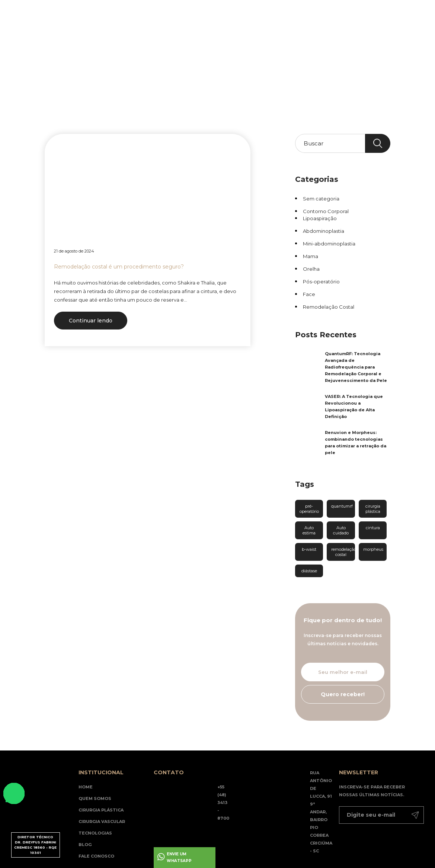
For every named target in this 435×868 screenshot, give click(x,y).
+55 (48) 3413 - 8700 (223, 803)
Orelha (311, 269)
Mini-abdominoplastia (329, 244)
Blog (209, 60)
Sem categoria (321, 199)
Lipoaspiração (320, 218)
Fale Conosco (96, 856)
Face (309, 294)
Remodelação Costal (329, 307)
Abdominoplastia (324, 231)
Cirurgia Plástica (101, 810)
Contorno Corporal (326, 211)
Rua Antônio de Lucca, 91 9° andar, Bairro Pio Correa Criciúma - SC (321, 812)
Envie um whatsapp (179, 857)
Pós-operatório (321, 282)
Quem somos (95, 798)
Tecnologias (182, 60)
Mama (311, 256)
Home (73, 60)
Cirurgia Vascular (102, 822)
